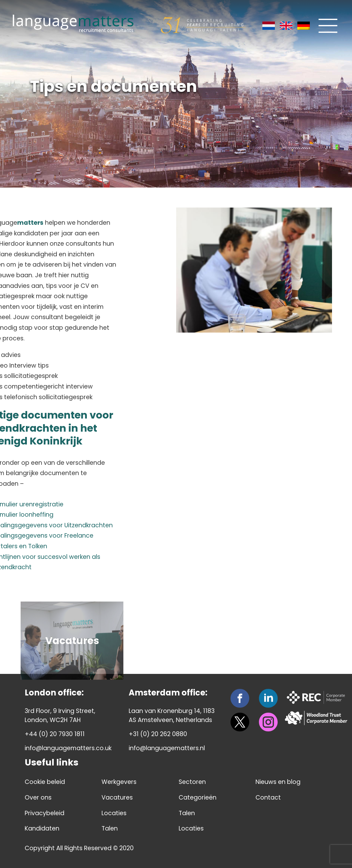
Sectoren (192, 782)
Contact (268, 798)
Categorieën (198, 798)
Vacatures (117, 798)
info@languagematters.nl (167, 748)
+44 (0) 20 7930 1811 (55, 734)
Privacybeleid (45, 813)
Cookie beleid (45, 782)
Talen (110, 828)
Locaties (114, 813)
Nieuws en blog (278, 782)
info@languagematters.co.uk (68, 748)
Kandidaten (42, 828)
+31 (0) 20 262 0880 (158, 734)
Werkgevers (119, 782)
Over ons (38, 798)
